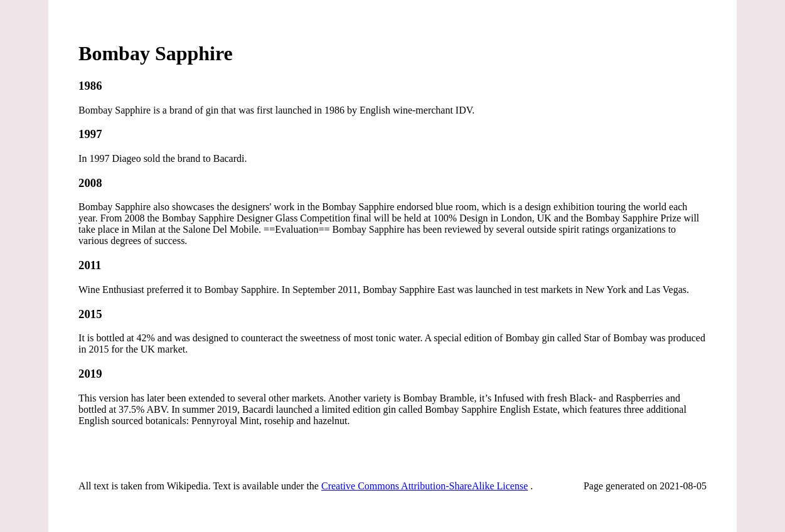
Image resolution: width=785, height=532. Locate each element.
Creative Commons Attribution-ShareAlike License (425, 486)
